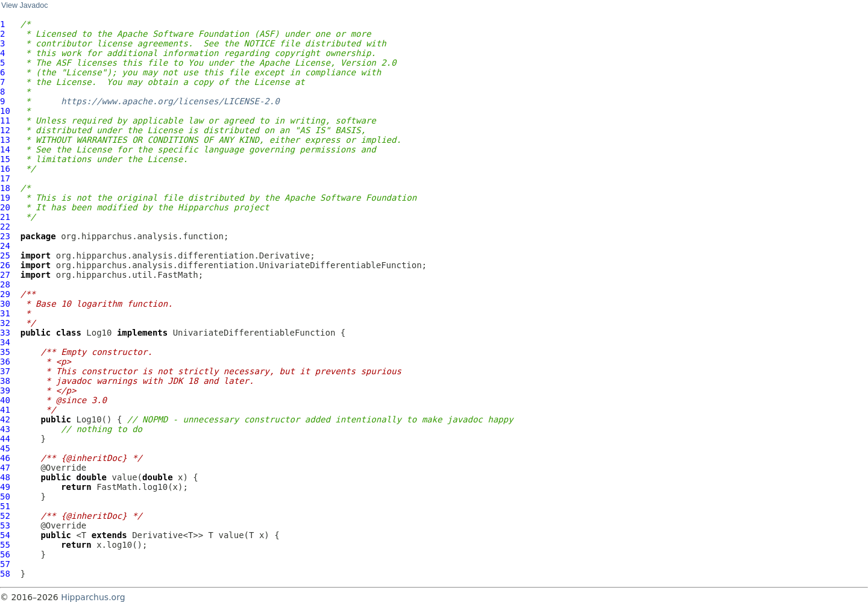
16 (5, 169)
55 (5, 545)
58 (5, 574)
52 (5, 516)
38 (5, 381)
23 (5, 236)
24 (5, 246)
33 (5, 333)
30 (5, 304)
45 (5, 448)
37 (5, 371)
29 (5, 294)
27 (5, 275)
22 (5, 227)
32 (5, 323)
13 (5, 140)
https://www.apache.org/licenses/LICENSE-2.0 (170, 101)
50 (5, 497)
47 (5, 468)
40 (5, 400)
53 (5, 525)
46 (5, 458)
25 (5, 256)
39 (5, 390)
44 (5, 439)
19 (5, 198)
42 (5, 419)
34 (5, 342)
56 (5, 554)
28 (5, 284)
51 (5, 506)
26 (5, 265)
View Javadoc (24, 5)
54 (5, 535)
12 (5, 130)
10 (5, 111)
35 (5, 352)
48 (5, 477)
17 (5, 178)
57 (5, 564)
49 (5, 487)
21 (5, 217)
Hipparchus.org (93, 597)
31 (5, 313)
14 (5, 149)
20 (5, 207)
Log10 (99, 333)
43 (5, 429)
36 (5, 362)
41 (5, 410)
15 (5, 159)
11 (5, 121)
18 (5, 188)
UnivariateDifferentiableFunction (254, 333)
